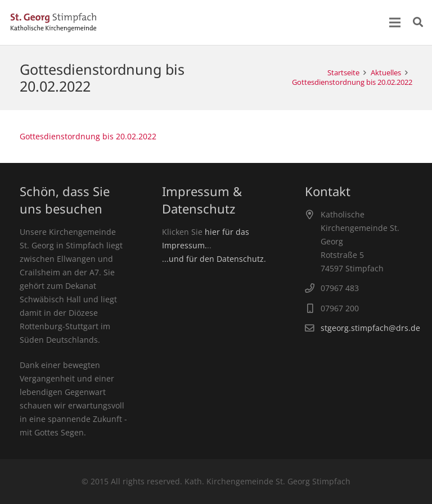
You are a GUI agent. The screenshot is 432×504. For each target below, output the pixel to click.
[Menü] (395, 22)
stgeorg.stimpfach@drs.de (370, 328)
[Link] (53, 22)
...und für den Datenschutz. (214, 259)
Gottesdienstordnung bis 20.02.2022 (88, 136)
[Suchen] (418, 22)
